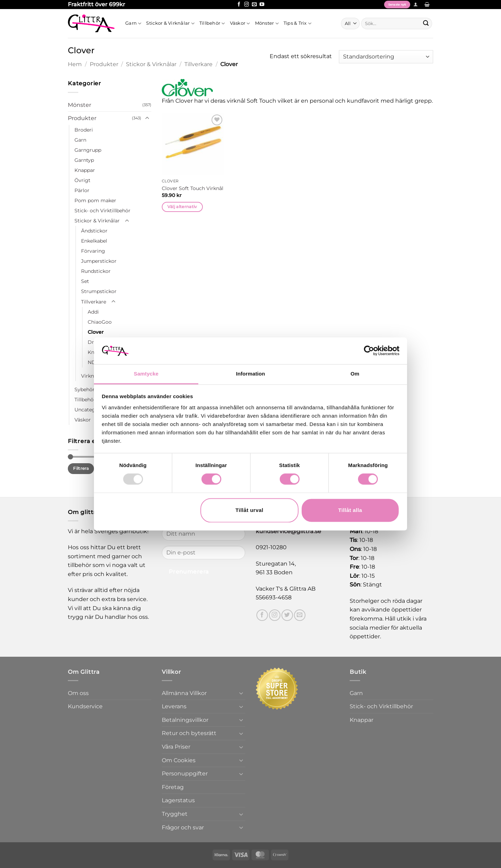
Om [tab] (355, 374)
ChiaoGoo (100, 322)
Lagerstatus (178, 800)
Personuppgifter (185, 774)
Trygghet (175, 814)
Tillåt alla (350, 510)
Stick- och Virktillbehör (102, 211)
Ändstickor (94, 231)
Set (85, 281)
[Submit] (426, 23)
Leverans (174, 706)
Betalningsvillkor (185, 720)
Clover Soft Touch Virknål (193, 188)
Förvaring (93, 251)
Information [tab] (250, 374)
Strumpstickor (99, 291)
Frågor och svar (183, 827)
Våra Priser (176, 747)
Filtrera (81, 468)
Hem (75, 64)
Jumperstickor (99, 261)
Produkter (104, 64)
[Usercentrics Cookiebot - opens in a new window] (369, 351)
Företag (173, 787)
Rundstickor (96, 271)
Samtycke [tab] (146, 374)
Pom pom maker (95, 200)
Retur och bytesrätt (189, 733)
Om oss (78, 693)
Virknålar (92, 376)
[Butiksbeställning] (386, 57)
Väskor (240, 23)
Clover (96, 332)
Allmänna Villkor (184, 693)
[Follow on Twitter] (287, 615)
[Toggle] (147, 118)
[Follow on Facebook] (239, 5)
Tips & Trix (297, 23)
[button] (416, 4)
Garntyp (84, 160)
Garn (133, 23)
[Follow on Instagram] (247, 5)
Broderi (84, 130)
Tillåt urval (249, 510)
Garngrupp (88, 150)
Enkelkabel (94, 241)
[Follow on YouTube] (262, 5)
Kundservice (85, 706)
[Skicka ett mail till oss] (254, 5)
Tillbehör (212, 23)
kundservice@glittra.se (288, 531)
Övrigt (82, 180)
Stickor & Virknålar (170, 23)
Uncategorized (92, 410)
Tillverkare (198, 64)
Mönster (267, 23)
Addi (93, 312)
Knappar (85, 170)
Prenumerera (189, 572)
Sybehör (85, 389)
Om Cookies (179, 760)
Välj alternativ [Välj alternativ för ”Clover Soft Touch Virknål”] (182, 207)
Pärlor (82, 190)
